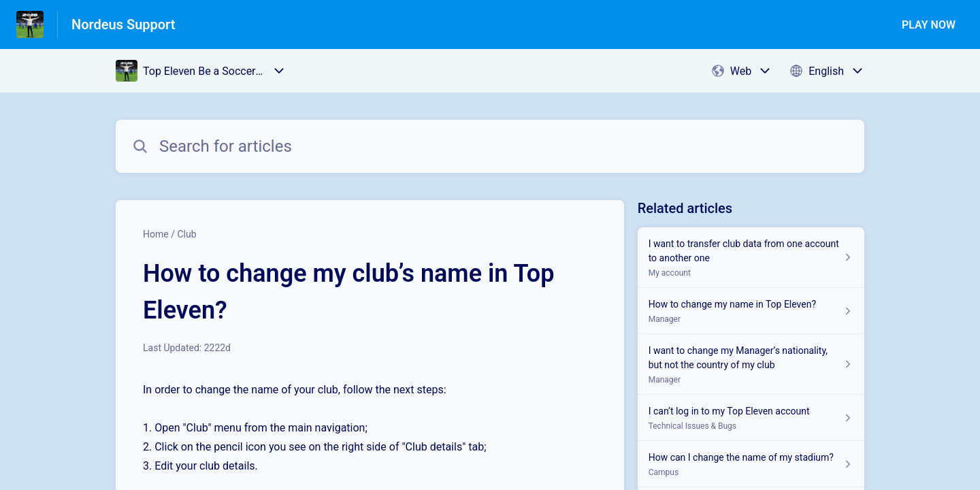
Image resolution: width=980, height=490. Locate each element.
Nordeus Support (124, 24)
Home (156, 234)
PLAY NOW (929, 25)
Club (186, 234)
